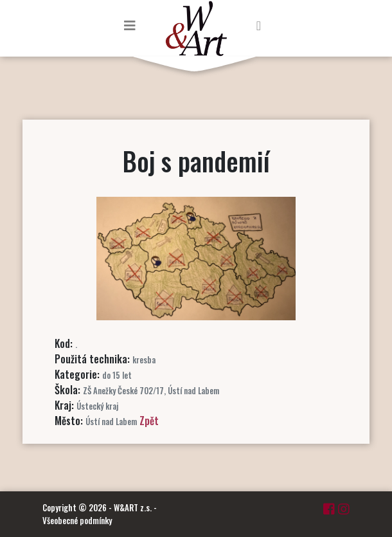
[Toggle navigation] (130, 25)
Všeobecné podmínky (77, 520)
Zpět (149, 421)
